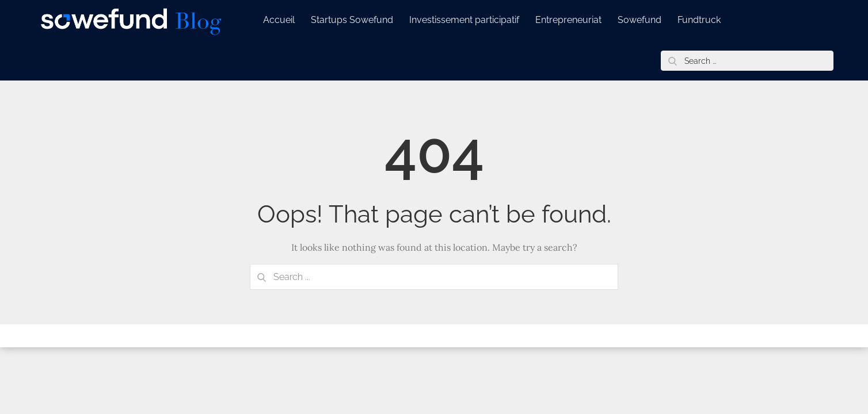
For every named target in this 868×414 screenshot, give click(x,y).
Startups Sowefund (352, 20)
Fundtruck (699, 20)
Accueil (279, 20)
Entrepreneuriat (568, 20)
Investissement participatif (464, 20)
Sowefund (639, 20)
